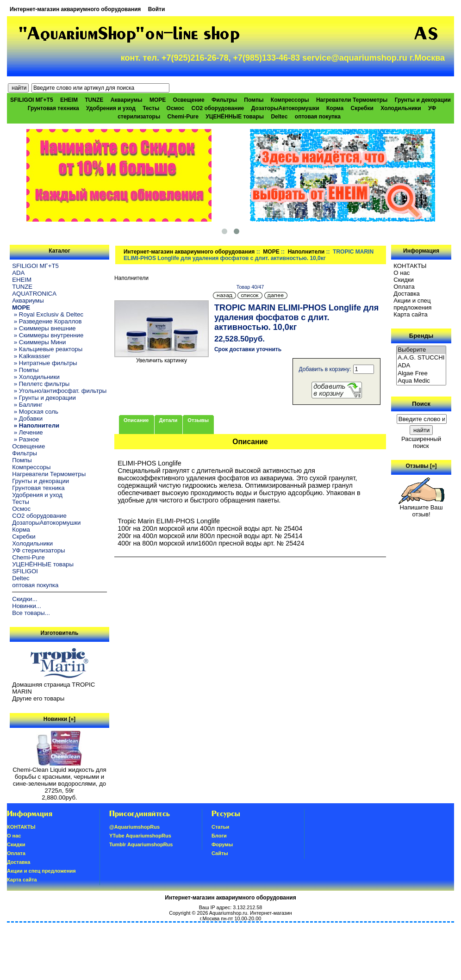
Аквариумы (127, 100)
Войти (157, 9)
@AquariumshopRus (134, 827)
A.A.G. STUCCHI (421, 358)
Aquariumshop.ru (228, 913)
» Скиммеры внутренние (48, 335)
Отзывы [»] (421, 466)
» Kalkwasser (31, 356)
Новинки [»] (59, 719)
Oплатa (404, 287)
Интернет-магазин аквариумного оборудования (75, 9)
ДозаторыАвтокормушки (285, 108)
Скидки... (25, 599)
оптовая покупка (318, 117)
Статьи (220, 827)
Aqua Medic (421, 381)
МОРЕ (271, 252)
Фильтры (224, 100)
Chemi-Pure (183, 117)
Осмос (176, 108)
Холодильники (401, 108)
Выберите (421, 350)
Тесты (151, 108)
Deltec (279, 117)
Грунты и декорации (423, 100)
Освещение (189, 100)
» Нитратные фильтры (44, 363)
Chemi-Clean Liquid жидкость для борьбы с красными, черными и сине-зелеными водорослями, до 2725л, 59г (59, 777)
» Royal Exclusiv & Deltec (48, 314)
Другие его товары (38, 698)
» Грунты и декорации (44, 398)
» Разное (25, 439)
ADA (18, 273)
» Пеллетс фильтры (41, 384)
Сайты (220, 853)
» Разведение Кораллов (47, 321)
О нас (402, 273)
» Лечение (27, 432)
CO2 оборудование (218, 108)
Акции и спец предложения (412, 304)
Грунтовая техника (53, 108)
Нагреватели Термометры (352, 100)
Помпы (254, 100)
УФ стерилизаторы (38, 550)
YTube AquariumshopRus (140, 836)
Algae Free (421, 374)
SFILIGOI (25, 571)
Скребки (362, 108)
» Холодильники (36, 377)
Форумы (222, 844)
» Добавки (27, 419)
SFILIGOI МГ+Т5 (31, 100)
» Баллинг (27, 405)
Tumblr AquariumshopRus (141, 844)
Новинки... (27, 606)
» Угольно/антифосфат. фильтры (59, 391)
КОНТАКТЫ (410, 266)
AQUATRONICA (34, 294)
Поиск (421, 404)
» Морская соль (35, 412)
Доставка (407, 294)
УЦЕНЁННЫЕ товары (235, 117)
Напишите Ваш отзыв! (421, 508)
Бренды (421, 336)
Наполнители (306, 252)
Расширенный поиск (421, 442)
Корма (335, 108)
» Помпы (25, 370)
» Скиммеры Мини (39, 342)
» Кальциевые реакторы (47, 349)
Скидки (404, 280)
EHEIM (69, 100)
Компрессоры (290, 100)
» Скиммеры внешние (44, 328)
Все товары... (31, 613)
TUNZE (94, 100)
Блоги (219, 836)
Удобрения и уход (111, 108)
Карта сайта (410, 314)
